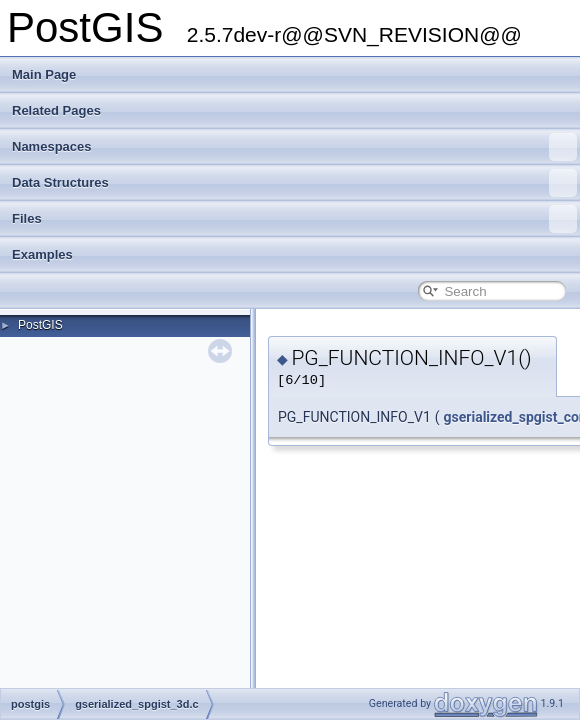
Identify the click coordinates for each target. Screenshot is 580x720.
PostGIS (40, 325)
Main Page (44, 74)
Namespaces (294, 147)
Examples (42, 254)
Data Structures (294, 183)
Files (294, 219)
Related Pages (56, 110)
